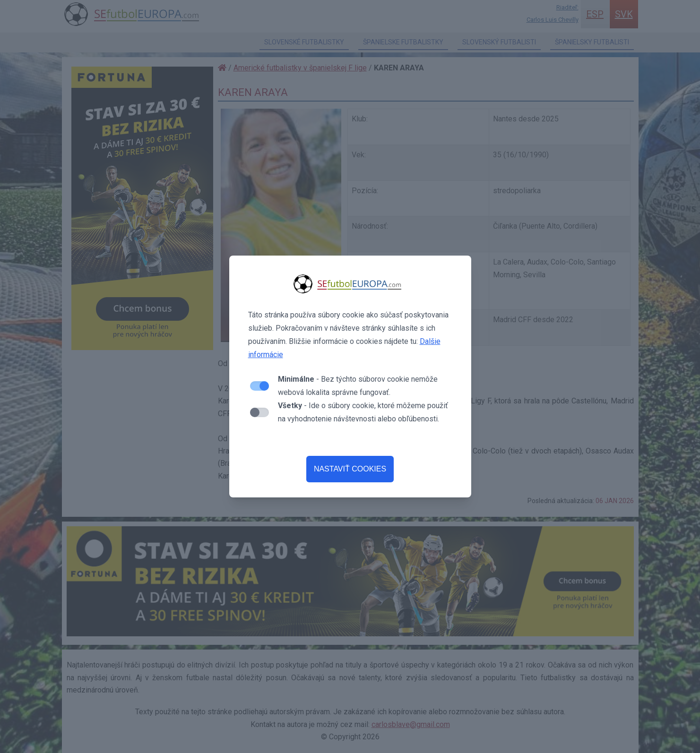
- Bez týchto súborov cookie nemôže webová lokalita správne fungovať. (358, 386)
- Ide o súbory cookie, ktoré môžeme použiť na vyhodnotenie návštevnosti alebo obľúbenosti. (363, 412)
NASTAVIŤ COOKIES (350, 469)
